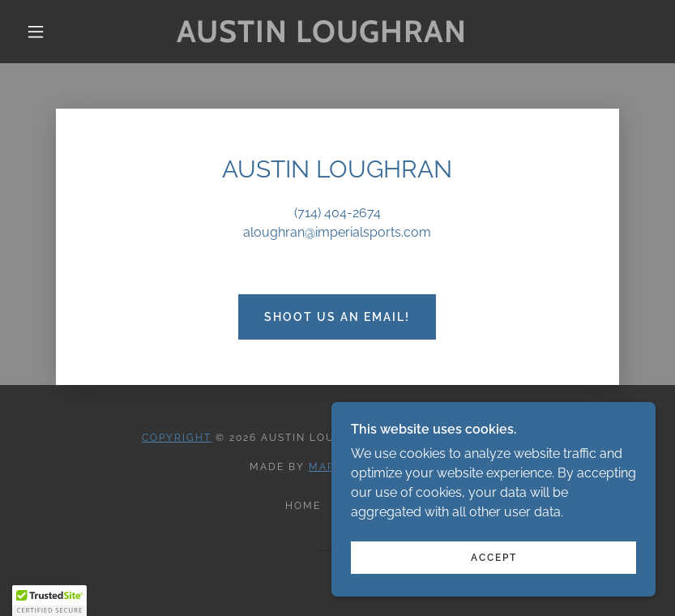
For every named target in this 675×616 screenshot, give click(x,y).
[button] (36, 32)
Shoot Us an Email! (337, 317)
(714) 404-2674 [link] (337, 213)
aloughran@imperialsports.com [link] (337, 232)
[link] (322, 38)
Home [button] (303, 506)
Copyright (177, 438)
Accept (494, 558)
